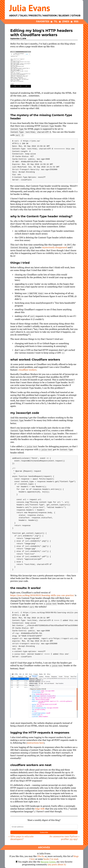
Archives (44, 847)
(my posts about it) (57, 864)
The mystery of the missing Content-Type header (41, 117)
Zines (66, 21)
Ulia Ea (41, 856)
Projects (35, 16)
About (13, 16)
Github (76, 16)
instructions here (35, 743)
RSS (76, 21)
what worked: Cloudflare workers (35, 359)
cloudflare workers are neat (31, 765)
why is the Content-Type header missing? (41, 216)
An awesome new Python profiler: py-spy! (64, 838)
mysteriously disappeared (55, 247)
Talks (23, 16)
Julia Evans (30, 8)
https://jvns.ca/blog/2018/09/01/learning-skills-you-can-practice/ (42, 595)
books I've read (51, 859)
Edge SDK (40, 809)
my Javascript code (25, 413)
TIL (56, 21)
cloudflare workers (28, 370)
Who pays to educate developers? (22, 838)
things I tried (20, 263)
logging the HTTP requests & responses (40, 733)
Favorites (43, 21)
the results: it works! (26, 588)
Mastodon (50, 16)
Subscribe (44, 832)
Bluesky (64, 16)
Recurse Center (48, 862)
